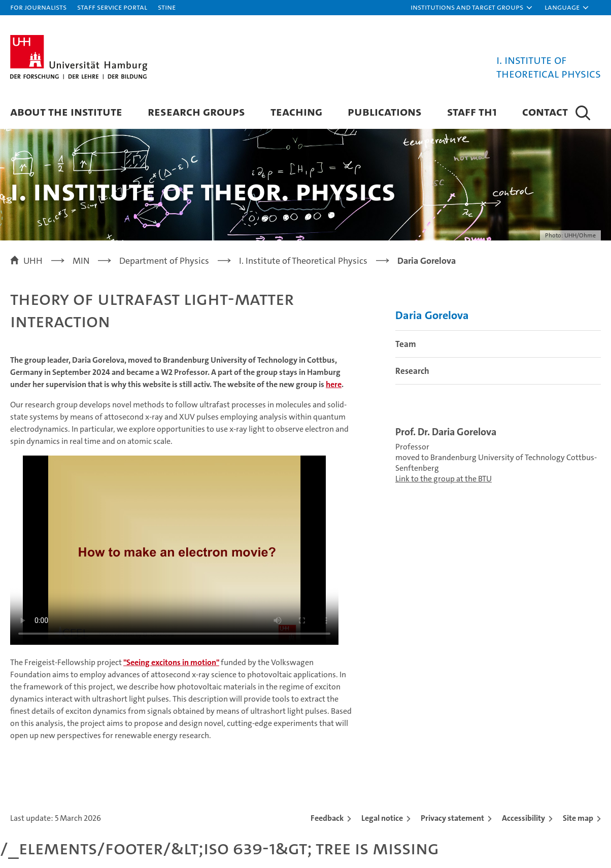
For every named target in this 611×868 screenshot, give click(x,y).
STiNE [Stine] (167, 7)
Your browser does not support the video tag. (174, 550)
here (334, 384)
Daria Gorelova (432, 315)
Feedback (327, 818)
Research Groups (196, 111)
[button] (472, 8)
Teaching (296, 111)
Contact (545, 111)
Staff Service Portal (112, 7)
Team (406, 344)
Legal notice (382, 818)
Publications (385, 111)
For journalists (38, 7)
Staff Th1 (472, 111)
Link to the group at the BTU (444, 479)
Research (412, 371)
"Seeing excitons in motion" (171, 662)
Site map (578, 818)
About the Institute (66, 111)
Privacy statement (452, 818)
